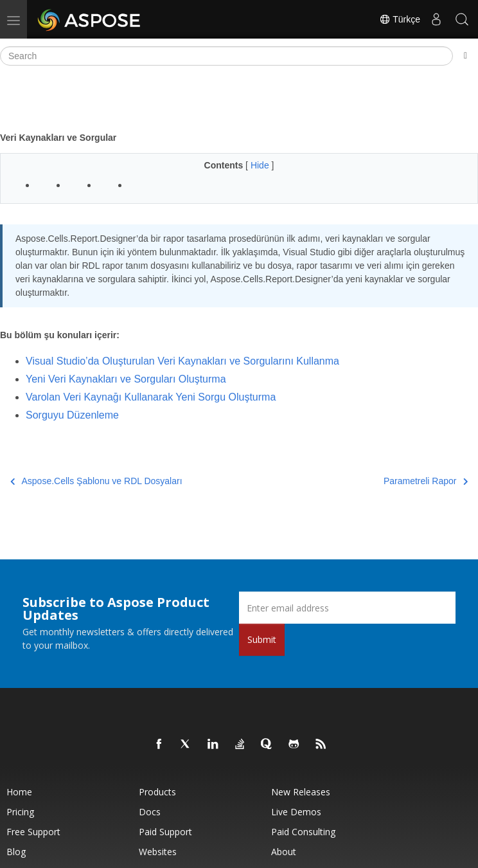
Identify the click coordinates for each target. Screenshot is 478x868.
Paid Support (165, 832)
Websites (158, 852)
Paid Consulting (303, 832)
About (284, 852)
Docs (150, 812)
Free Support (33, 832)
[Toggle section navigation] (465, 56)
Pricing (20, 812)
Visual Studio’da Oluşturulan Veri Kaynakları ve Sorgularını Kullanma (182, 361)
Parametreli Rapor (426, 481)
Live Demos (296, 812)
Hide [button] (261, 165)
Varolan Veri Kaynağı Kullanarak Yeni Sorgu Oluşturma (151, 397)
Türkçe (400, 19)
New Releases (301, 792)
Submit (262, 639)
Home (19, 792)
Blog (16, 852)
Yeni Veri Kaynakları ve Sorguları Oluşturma (126, 379)
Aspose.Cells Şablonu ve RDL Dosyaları (96, 481)
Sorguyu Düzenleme (72, 415)
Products (157, 792)
